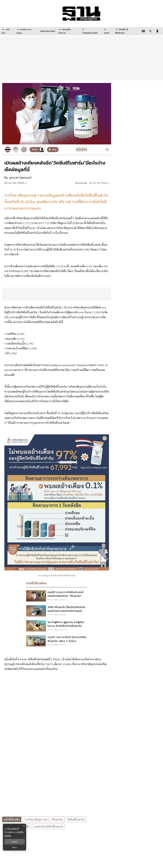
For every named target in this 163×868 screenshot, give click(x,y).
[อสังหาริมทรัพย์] (47, 31)
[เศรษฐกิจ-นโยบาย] (68, 31)
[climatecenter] (91, 31)
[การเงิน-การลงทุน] (26, 31)
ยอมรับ (15, 842)
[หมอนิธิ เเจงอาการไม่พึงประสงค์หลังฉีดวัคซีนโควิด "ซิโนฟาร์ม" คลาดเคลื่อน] (57, 596)
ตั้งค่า (15, 847)
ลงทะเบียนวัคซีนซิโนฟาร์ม (49, 826)
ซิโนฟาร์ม (57, 819)
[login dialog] (157, 31)
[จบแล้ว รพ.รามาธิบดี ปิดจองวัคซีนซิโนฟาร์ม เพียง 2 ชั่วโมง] (57, 641)
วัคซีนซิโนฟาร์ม (76, 819)
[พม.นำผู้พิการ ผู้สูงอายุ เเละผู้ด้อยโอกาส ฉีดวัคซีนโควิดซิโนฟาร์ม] (57, 626)
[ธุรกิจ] (108, 31)
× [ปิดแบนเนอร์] (24, 826)
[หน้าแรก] (7, 31)
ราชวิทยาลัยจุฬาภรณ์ (36, 819)
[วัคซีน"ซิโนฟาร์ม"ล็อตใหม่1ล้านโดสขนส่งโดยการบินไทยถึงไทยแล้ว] (57, 611)
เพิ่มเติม (8, 836)
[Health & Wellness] (127, 31)
